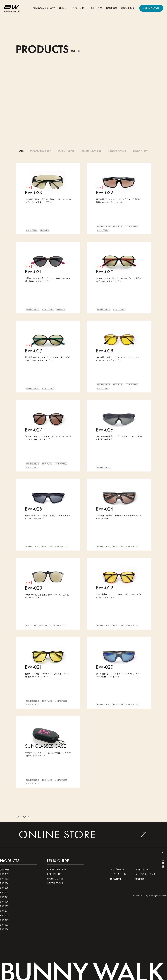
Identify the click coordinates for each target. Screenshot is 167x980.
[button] (63, 8)
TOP (17, 817)
